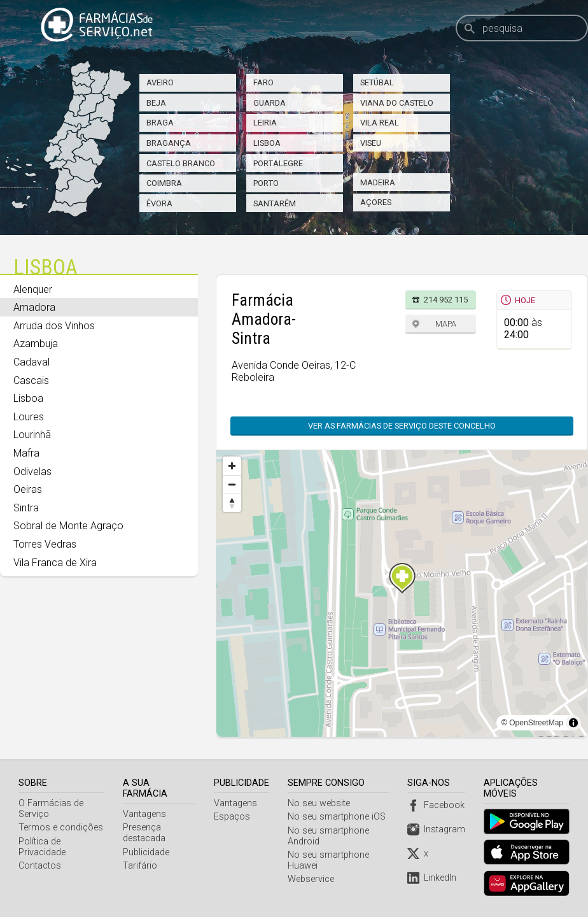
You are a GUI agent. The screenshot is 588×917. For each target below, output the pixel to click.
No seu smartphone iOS (339, 817)
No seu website (321, 803)
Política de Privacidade (42, 847)
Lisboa (267, 143)
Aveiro (160, 82)
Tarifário (141, 855)
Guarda (269, 103)
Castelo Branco (181, 163)
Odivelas (32, 472)
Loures (29, 417)
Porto (266, 183)
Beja (156, 103)
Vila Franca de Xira (55, 563)
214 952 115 (446, 300)
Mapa (446, 324)
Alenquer (33, 289)
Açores (376, 202)
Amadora (34, 307)
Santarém (275, 203)
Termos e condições (61, 828)
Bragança (169, 143)
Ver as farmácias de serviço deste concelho (402, 426)
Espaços (234, 817)
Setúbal (377, 82)
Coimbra (164, 183)
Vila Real (380, 123)
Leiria (265, 123)
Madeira (378, 182)
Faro (263, 82)
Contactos (40, 866)
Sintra (26, 508)
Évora (159, 203)
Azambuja (36, 344)
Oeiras (28, 489)
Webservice (313, 879)
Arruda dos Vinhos (54, 326)
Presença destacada (145, 822)
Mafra (26, 453)
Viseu (371, 143)
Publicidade (147, 842)
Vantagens (145, 803)
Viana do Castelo (397, 103)
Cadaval (31, 362)
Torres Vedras (45, 544)
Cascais (31, 380)
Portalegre (278, 163)
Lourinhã (32, 435)
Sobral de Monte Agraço (68, 526)
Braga (160, 123)
